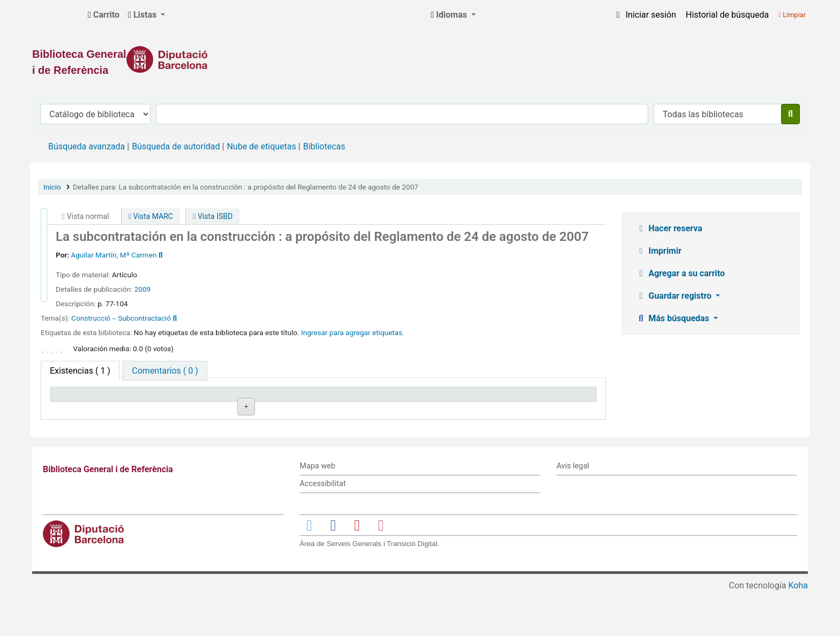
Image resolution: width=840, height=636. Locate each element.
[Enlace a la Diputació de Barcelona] (420, 59)
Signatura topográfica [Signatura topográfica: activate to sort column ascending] (313, 399)
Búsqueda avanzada (87, 146)
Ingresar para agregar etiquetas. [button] (353, 332)
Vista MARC (151, 216)
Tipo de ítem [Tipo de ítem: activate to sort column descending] (78, 399)
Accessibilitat (322, 528)
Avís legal (573, 510)
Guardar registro (675, 296)
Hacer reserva (669, 228)
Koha (798, 629)
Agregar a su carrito (681, 273)
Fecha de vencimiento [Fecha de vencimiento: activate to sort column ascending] (532, 399)
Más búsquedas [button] (674, 318)
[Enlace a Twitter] (309, 569)
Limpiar (792, 15)
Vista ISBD (213, 216)
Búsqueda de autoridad (176, 146)
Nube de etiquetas (261, 146)
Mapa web (317, 510)
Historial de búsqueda (727, 15)
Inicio (52, 187)
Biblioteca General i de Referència (57, 15)
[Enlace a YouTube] (357, 569)
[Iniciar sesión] (644, 15)
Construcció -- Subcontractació (121, 318)
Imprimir (659, 251)
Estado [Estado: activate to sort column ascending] (396, 399)
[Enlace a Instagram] (381, 569)
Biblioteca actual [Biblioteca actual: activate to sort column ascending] (195, 399)
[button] (104, 15)
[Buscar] (790, 114)
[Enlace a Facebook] (333, 569)
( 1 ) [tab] (80, 371)
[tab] (165, 371)
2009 (143, 289)
